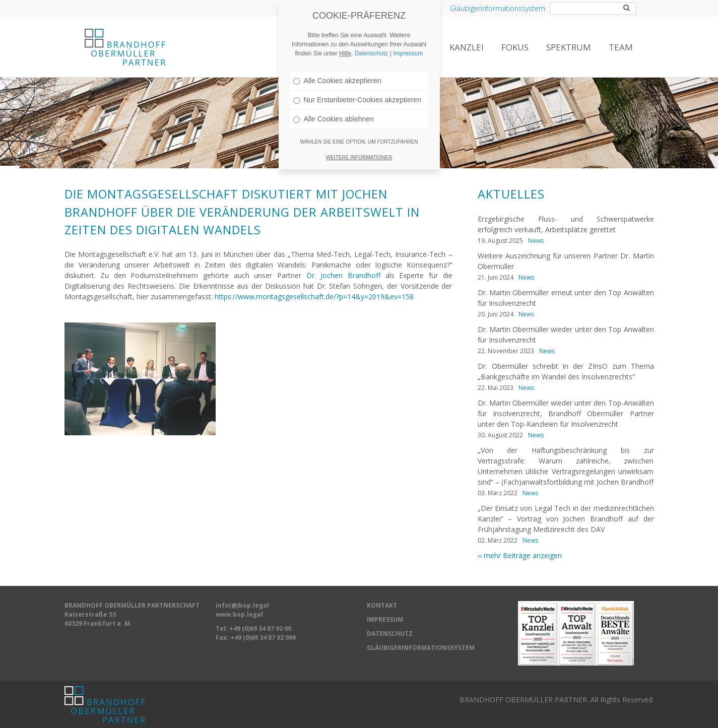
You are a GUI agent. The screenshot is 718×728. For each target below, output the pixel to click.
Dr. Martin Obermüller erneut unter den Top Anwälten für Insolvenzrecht (566, 298)
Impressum (408, 38)
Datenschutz (372, 38)
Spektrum (569, 47)
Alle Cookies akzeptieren (337, 65)
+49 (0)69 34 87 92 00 (260, 628)
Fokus (515, 47)
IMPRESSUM (385, 619)
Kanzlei (467, 47)
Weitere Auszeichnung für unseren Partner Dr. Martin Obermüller (566, 261)
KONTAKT (382, 605)
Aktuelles (511, 194)
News (536, 241)
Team (621, 47)
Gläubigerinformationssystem (498, 8)
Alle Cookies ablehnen (334, 103)
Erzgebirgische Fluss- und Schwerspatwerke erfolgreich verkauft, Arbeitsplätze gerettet (566, 224)
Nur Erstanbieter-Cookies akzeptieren (357, 84)
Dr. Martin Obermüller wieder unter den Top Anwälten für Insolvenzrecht (566, 335)
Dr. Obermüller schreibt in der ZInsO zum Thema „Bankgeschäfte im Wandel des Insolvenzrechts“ (566, 371)
